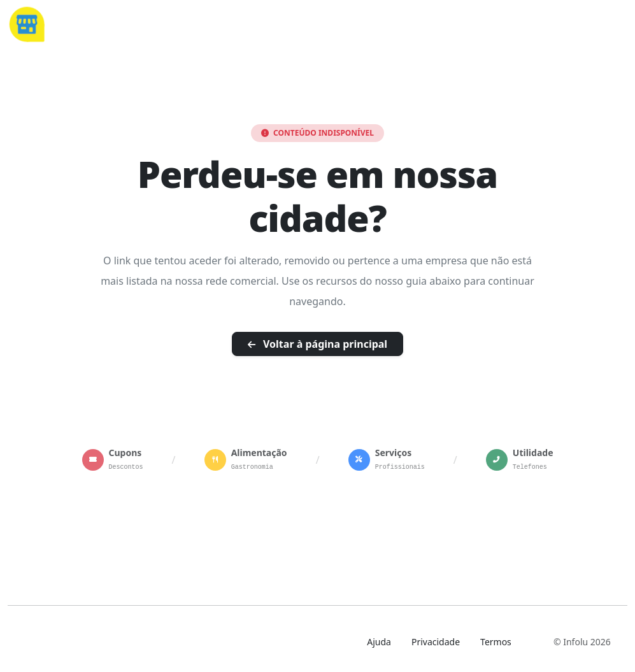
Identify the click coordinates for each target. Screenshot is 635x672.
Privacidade (436, 642)
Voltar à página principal (317, 344)
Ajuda (379, 642)
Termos (496, 642)
